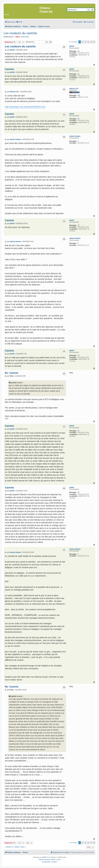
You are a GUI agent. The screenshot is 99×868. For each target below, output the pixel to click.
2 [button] (82, 42)
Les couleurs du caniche (20, 33)
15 (79, 51)
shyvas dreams (75, 136)
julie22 (72, 46)
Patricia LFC (74, 89)
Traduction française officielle (47, 860)
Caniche (9, 69)
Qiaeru (59, 860)
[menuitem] (19, 22)
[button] (94, 42)
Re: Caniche (12, 373)
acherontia (25, 37)
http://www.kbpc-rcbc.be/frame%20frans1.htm (25, 107)
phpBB (44, 857)
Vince (18, 37)
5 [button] (91, 42)
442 (79, 95)
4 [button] (88, 42)
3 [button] (85, 42)
